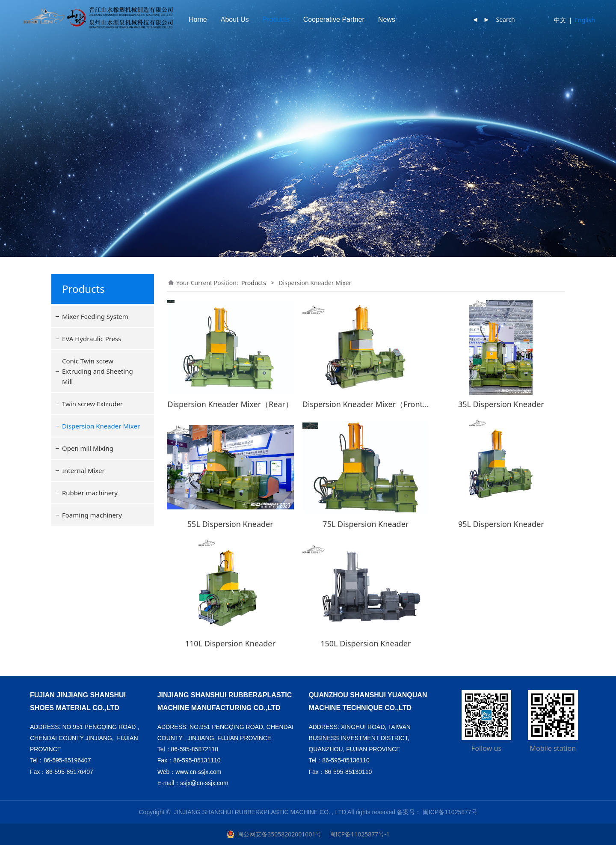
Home (240, 19)
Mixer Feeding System (95, 316)
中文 (560, 20)
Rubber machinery (90, 493)
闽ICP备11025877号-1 (358, 834)
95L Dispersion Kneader (501, 524)
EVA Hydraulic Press (92, 339)
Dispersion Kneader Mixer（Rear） (230, 404)
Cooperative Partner (376, 19)
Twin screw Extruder (92, 404)
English (585, 20)
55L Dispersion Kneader (230, 524)
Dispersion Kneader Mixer (101, 426)
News (429, 19)
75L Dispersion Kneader (366, 524)
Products (318, 19)
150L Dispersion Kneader (366, 643)
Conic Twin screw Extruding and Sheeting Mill (98, 371)
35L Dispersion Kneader (501, 404)
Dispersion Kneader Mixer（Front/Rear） (376, 404)
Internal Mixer (83, 470)
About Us (277, 19)
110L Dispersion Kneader (230, 643)
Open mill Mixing (88, 448)
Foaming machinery (92, 515)
